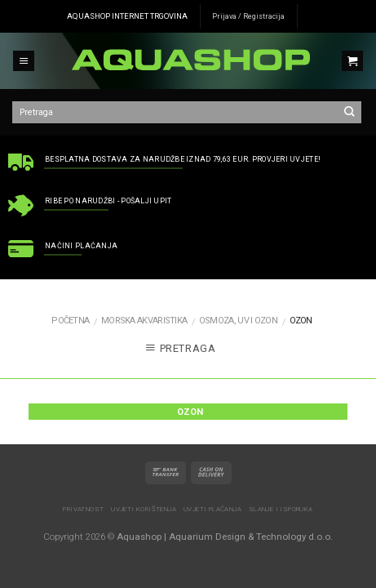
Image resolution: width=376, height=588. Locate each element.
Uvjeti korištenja (144, 509)
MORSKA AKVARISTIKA (144, 321)
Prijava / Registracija (248, 16)
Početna (70, 321)
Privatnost (83, 509)
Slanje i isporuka (281, 509)
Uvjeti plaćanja (212, 509)
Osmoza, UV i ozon (238, 321)
